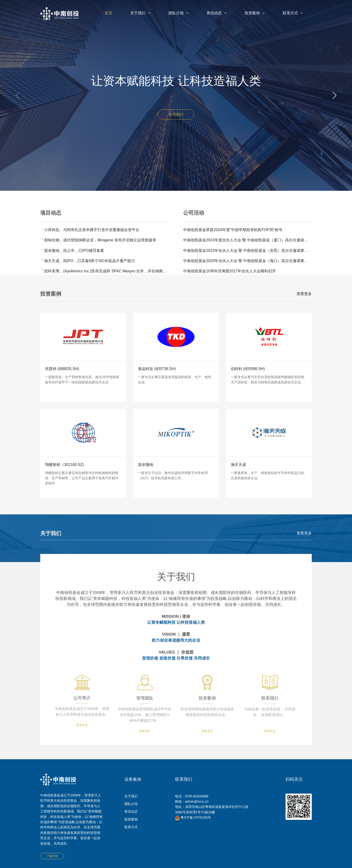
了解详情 (52, 856)
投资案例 (255, 13)
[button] (334, 95)
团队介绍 (178, 13)
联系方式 (293, 13)
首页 (108, 13)
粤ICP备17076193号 (193, 817)
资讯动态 (216, 13)
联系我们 (176, 114)
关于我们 (140, 13)
